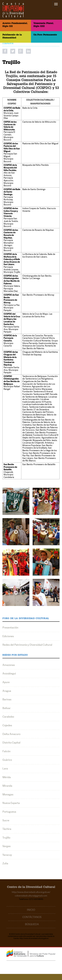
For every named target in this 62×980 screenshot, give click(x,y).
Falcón (6, 751)
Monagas (8, 794)
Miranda (7, 786)
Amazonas (9, 665)
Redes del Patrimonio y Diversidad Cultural (27, 645)
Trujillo (6, 838)
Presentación (10, 628)
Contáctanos (32, 917)
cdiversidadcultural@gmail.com (31, 896)
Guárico (7, 760)
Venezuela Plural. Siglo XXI (44, 25)
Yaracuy (7, 855)
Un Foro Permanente (45, 35)
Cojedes (7, 725)
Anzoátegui (9, 673)
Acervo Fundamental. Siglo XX (15, 25)
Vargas (7, 846)
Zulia (5, 863)
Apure (6, 682)
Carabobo (8, 717)
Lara (5, 769)
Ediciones (8, 636)
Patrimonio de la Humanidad (12, 36)
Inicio (31, 910)
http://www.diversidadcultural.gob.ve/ (31, 892)
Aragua (7, 691)
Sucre (6, 820)
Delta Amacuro (11, 734)
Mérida (7, 777)
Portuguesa (9, 812)
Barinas (7, 699)
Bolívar (7, 708)
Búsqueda (32, 924)
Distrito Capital (11, 743)
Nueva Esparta (11, 803)
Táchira (7, 829)
